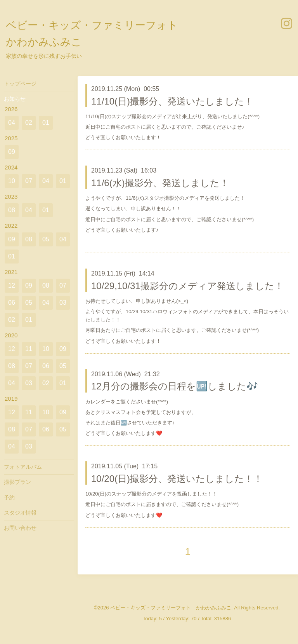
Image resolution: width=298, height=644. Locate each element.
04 (12, 123)
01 (46, 123)
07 (29, 181)
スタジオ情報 (20, 513)
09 (12, 152)
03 (63, 303)
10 (12, 181)
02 (29, 123)
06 (12, 303)
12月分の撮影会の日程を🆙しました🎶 (175, 386)
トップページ (20, 84)
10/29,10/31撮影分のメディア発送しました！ (187, 286)
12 (12, 285)
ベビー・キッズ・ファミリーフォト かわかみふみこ (171, 608)
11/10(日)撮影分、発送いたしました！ (172, 101)
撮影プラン (17, 482)
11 (29, 349)
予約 (9, 497)
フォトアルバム (23, 467)
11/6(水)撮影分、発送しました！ (160, 183)
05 (46, 239)
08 (12, 210)
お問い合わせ (20, 528)
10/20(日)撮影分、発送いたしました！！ (177, 479)
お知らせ (15, 99)
